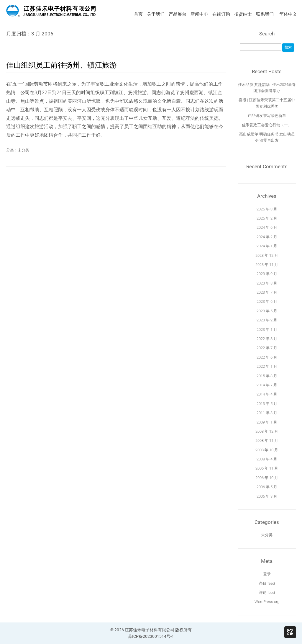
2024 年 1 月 (267, 246)
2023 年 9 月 (267, 274)
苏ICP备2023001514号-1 (151, 636)
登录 (267, 574)
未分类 (23, 150)
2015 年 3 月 (267, 376)
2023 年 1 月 (267, 330)
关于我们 (156, 14)
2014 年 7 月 (267, 385)
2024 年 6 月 (267, 227)
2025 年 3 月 (267, 209)
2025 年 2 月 (267, 218)
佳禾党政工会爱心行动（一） (267, 125)
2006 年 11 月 (267, 468)
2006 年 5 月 (267, 487)
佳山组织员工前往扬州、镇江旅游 (61, 65)
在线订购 (221, 14)
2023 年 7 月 (267, 292)
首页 (138, 14)
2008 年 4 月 (267, 459)
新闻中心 (199, 14)
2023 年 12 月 (267, 255)
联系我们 (265, 14)
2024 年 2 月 (267, 237)
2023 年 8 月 (267, 283)
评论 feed (267, 592)
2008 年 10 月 (267, 450)
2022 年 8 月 (267, 339)
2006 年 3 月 (267, 496)
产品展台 (178, 14)
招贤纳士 (243, 14)
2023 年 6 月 (267, 301)
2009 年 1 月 (267, 422)
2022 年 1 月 (267, 366)
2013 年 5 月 (267, 404)
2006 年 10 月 (267, 478)
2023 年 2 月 (267, 320)
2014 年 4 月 (267, 394)
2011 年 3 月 (267, 413)
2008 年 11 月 (267, 440)
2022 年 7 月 (267, 348)
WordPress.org (267, 602)
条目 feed (267, 583)
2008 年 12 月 (267, 431)
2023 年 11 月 (267, 265)
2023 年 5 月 (267, 311)
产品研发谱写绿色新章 (267, 116)
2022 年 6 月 (267, 357)
